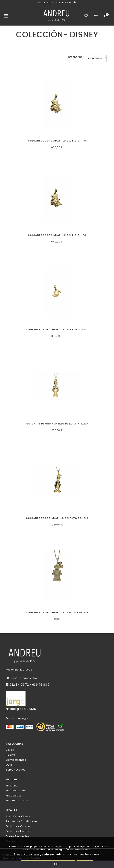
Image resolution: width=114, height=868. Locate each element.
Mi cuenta (12, 786)
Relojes (10, 755)
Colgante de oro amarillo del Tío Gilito (57, 141)
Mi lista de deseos (17, 800)
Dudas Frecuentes (17, 836)
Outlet (10, 765)
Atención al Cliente (18, 816)
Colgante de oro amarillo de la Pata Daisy (57, 424)
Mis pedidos (14, 795)
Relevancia (95, 58)
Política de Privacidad (20, 831)
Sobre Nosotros (16, 770)
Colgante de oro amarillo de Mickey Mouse (57, 612)
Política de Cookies (18, 826)
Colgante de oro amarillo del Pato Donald (57, 329)
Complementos (16, 760)
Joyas (10, 750)
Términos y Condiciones (22, 821)
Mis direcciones (16, 790)
